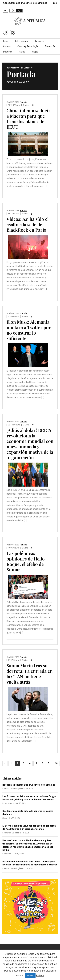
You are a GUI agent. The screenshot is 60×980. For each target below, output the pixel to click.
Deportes (8, 52)
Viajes (35, 52)
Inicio (6, 41)
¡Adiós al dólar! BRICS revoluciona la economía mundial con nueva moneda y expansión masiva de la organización (30, 444)
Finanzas (40, 41)
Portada (23, 102)
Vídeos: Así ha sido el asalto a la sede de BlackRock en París (28, 224)
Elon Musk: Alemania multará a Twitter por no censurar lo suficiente (29, 330)
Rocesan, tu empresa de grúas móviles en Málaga (29, 785)
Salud (22, 52)
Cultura (7, 46)
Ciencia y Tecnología (28, 46)
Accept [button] (30, 976)
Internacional (22, 41)
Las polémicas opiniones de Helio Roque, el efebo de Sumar (26, 561)
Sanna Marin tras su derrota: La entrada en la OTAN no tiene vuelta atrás (30, 674)
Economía (50, 46)
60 (56, 763)
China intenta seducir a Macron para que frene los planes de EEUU (28, 119)
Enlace (40, 976)
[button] (5, 11)
